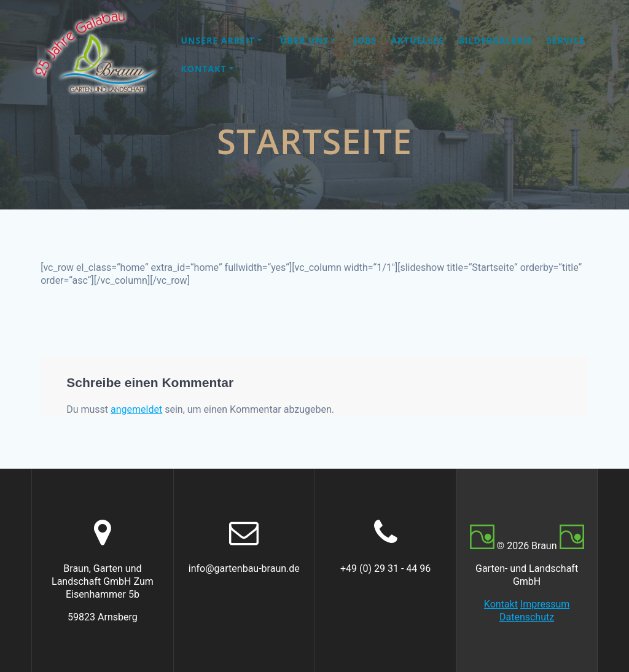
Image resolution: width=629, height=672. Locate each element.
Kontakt (204, 68)
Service (566, 40)
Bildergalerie (495, 40)
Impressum (545, 604)
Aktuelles (418, 40)
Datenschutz (527, 617)
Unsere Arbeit (218, 40)
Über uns (304, 40)
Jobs (365, 40)
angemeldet (136, 409)
